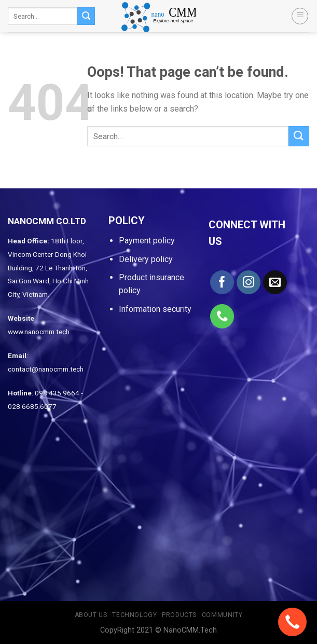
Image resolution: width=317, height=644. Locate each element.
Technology (134, 615)
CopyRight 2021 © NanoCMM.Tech (158, 630)
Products (179, 615)
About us (91, 615)
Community (222, 615)
